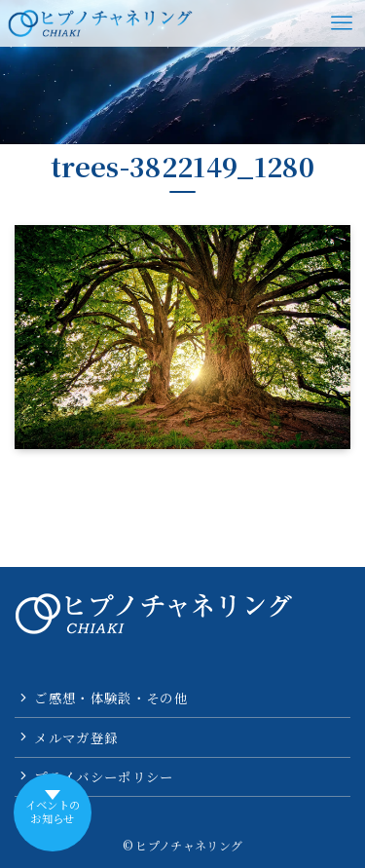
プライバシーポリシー (104, 776)
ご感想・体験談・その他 (111, 698)
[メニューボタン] (342, 23)
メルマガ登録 (76, 737)
